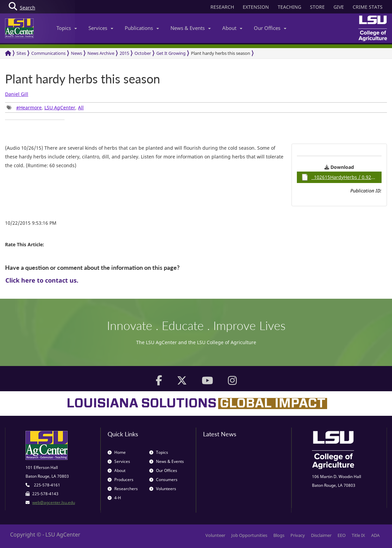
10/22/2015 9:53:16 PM (31, 223)
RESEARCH (222, 7)
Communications (48, 53)
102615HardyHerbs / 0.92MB (340, 177)
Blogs (279, 535)
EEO (342, 535)
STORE (317, 7)
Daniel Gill (17, 94)
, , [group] (45, 107)
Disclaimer (321, 535)
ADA (375, 535)
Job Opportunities (249, 535)
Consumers (163, 480)
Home (117, 452)
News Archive (101, 53)
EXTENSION (256, 7)
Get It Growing (171, 53)
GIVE (339, 7)
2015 (124, 53)
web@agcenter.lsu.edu (54, 502)
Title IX (358, 535)
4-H (114, 498)
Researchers (123, 489)
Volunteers (163, 489)
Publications (142, 28)
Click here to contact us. (42, 280)
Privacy (298, 535)
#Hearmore (29, 107)
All (81, 107)
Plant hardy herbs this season (221, 53)
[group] (35, 120)
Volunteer (215, 535)
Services (101, 28)
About (232, 28)
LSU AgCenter (60, 107)
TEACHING (289, 7)
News (76, 53)
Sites (21, 53)
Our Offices (270, 28)
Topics (67, 28)
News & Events (191, 28)
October (143, 53)
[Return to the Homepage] (8, 53)
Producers (121, 480)
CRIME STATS (368, 7)
